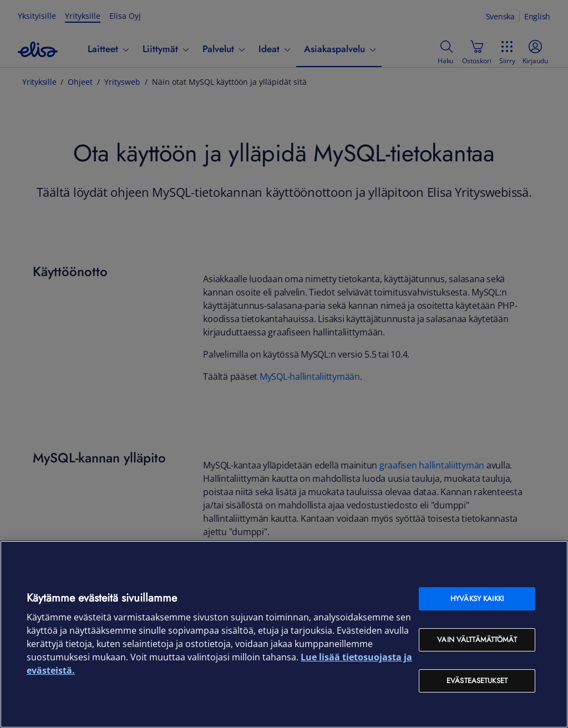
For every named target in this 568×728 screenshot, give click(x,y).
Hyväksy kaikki (477, 599)
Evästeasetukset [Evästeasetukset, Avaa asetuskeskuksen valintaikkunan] (477, 681)
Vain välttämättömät (477, 640)
